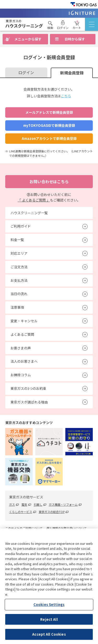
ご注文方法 (19, 267)
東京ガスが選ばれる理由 (29, 402)
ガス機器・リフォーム (63, 504)
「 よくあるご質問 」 (34, 200)
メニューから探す (28, 39)
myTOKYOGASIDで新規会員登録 (49, 125)
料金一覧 (17, 240)
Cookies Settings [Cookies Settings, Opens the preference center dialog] (49, 604)
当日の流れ (19, 294)
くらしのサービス (21, 512)
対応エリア (19, 253)
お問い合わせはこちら (49, 181)
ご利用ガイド (21, 226)
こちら (66, 96)
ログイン (26, 72)
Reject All (49, 619)
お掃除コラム (21, 375)
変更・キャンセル (24, 321)
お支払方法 (19, 280)
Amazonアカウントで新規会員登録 (49, 138)
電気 (24, 504)
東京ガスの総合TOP (52, 512)
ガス (12, 504)
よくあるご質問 (22, 334)
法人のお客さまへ (24, 361)
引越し (38, 504)
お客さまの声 (21, 348)
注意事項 (17, 307)
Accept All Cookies (49, 634)
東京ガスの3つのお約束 (28, 388)
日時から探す (75, 39)
